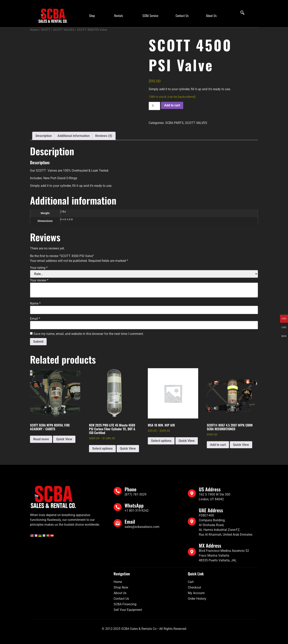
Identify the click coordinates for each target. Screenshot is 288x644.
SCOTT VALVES (64, 30)
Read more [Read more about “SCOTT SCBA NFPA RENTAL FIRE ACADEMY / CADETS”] (41, 439)
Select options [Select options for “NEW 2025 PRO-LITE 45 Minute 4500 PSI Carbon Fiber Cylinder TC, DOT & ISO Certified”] (102, 449)
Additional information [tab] (73, 136)
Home (34, 30)
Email (35, 319)
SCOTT (46, 30)
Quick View (64, 439)
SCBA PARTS (174, 123)
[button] (93, 16)
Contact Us (182, 16)
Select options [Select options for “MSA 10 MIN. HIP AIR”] (161, 441)
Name (35, 304)
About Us (211, 16)
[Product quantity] (154, 106)
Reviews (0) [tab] (104, 136)
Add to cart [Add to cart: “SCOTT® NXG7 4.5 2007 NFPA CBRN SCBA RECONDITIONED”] (218, 445)
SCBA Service (150, 16)
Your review (39, 280)
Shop (92, 16)
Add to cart (172, 105)
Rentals (119, 16)
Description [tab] (44, 136)
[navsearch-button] (240, 13)
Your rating (39, 268)
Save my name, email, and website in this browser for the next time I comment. (89, 334)
